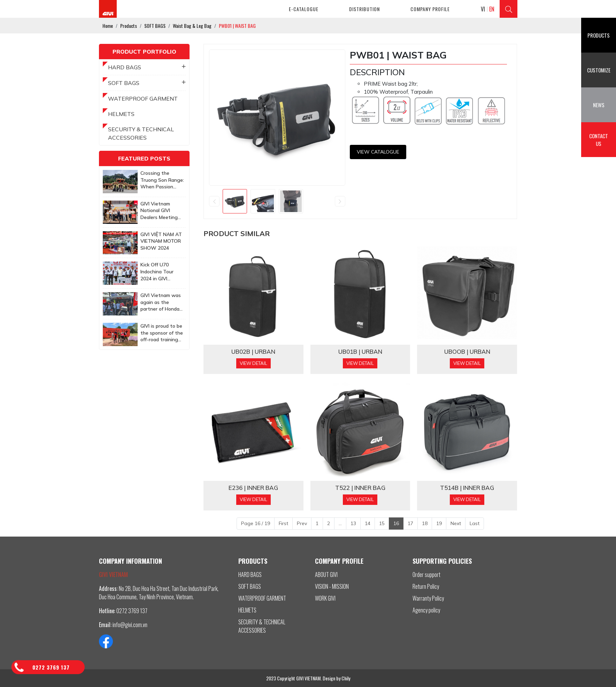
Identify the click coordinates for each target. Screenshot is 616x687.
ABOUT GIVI (326, 575)
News (599, 105)
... (340, 523)
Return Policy (426, 586)
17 (410, 523)
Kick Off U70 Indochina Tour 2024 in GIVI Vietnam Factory (159, 272)
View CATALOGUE (378, 152)
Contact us (599, 140)
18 (425, 523)
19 (439, 523)
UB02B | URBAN (253, 352)
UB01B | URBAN (360, 352)
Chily (346, 678)
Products (599, 35)
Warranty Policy (428, 598)
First (283, 523)
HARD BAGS (147, 67)
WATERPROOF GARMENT (143, 99)
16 (396, 523)
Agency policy (426, 610)
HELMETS (121, 114)
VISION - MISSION (332, 586)
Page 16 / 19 (256, 523)
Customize (599, 70)
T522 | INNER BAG (360, 488)
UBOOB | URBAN (467, 352)
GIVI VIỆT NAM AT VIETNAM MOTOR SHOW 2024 (161, 241)
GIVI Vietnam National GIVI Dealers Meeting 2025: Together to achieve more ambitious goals (161, 211)
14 (368, 523)
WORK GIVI (325, 598)
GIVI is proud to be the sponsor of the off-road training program (162, 333)
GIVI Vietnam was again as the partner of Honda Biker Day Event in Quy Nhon (161, 302)
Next (456, 523)
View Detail (253, 363)
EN (492, 9)
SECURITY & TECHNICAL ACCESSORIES (141, 133)
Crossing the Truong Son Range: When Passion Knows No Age (162, 180)
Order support (426, 575)
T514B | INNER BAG (467, 488)
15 (382, 523)
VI (483, 9)
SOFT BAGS (147, 83)
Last (475, 523)
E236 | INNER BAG (253, 488)
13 (353, 523)
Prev (302, 523)
